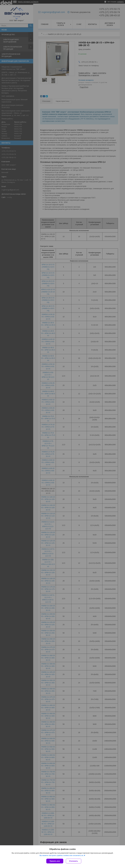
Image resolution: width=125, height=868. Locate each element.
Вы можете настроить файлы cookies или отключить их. (62, 855)
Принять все (55, 861)
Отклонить (74, 861)
